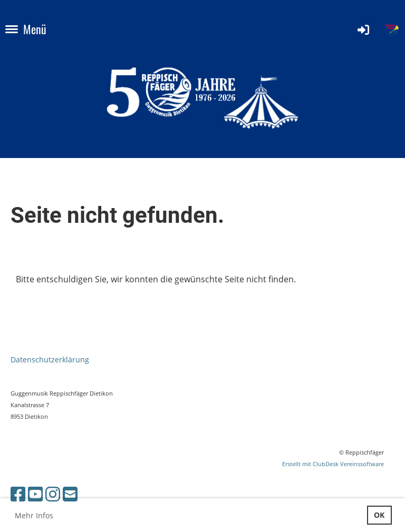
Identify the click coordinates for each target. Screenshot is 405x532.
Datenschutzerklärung (50, 359)
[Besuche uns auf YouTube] (35, 494)
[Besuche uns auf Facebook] (18, 494)
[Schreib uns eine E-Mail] (70, 494)
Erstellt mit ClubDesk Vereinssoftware (333, 464)
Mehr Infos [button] (34, 515)
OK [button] (379, 515)
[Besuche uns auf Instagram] (53, 494)
